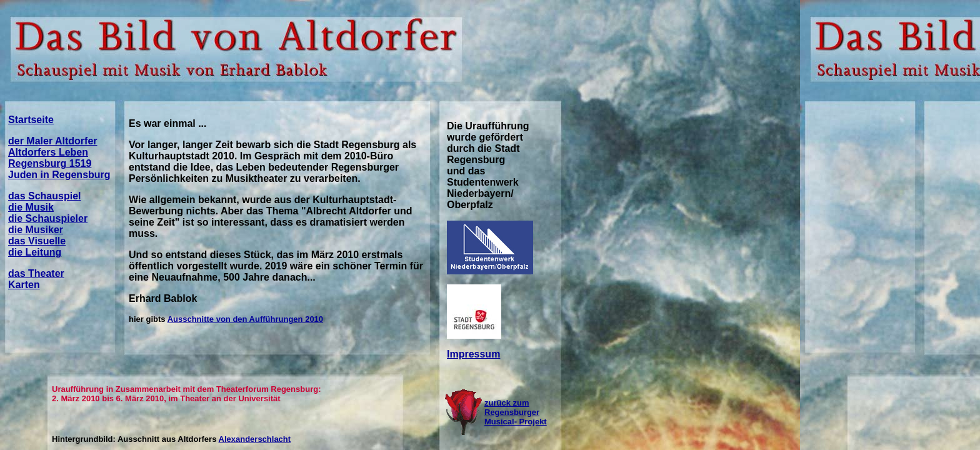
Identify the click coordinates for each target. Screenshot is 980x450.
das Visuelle (37, 241)
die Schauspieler (48, 218)
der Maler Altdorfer (53, 141)
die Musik (31, 207)
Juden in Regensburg (59, 175)
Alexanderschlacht (255, 439)
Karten (24, 285)
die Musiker (36, 230)
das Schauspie (43, 196)
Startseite (31, 120)
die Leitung (35, 252)
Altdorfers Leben (48, 152)
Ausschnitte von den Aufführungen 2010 (245, 319)
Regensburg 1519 (50, 163)
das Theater (36, 273)
